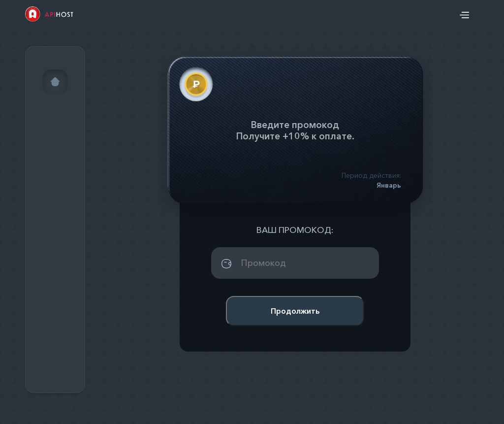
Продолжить (295, 311)
